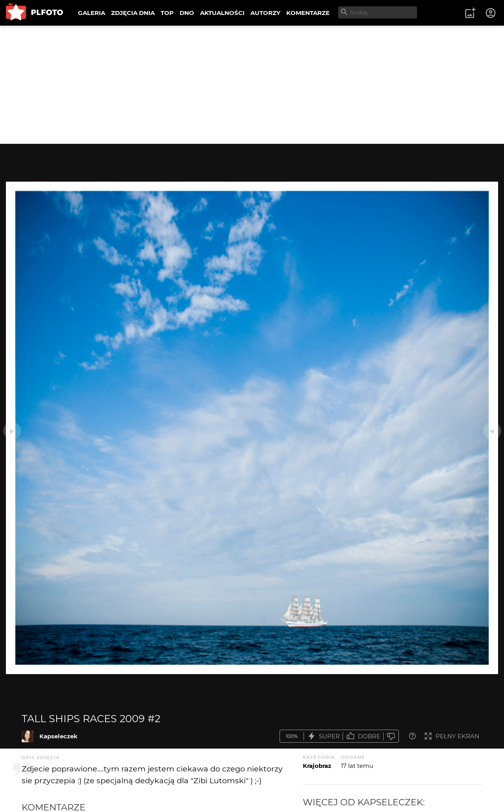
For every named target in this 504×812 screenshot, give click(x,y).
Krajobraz (317, 766)
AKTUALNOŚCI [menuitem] (222, 13)
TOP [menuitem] (167, 13)
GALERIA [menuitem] (92, 13)
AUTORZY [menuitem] (265, 13)
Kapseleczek (58, 736)
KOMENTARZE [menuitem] (308, 13)
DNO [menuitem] (187, 13)
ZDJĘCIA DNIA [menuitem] (133, 13)
